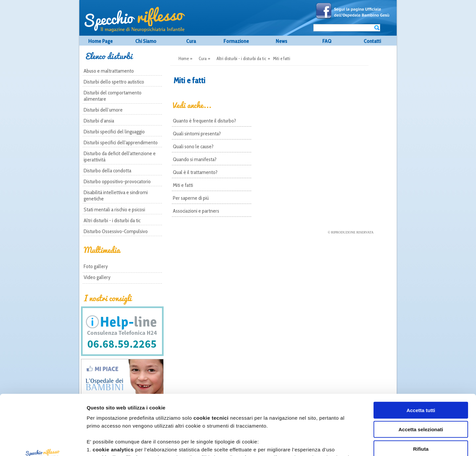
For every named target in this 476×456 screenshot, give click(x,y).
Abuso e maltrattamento (109, 71)
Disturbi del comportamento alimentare (113, 96)
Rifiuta (421, 393)
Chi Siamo (146, 41)
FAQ (327, 41)
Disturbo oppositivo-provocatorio (117, 181)
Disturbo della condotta (107, 171)
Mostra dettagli (365, 443)
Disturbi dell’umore (103, 110)
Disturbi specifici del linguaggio (114, 132)
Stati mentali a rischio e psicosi (114, 210)
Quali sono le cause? (193, 146)
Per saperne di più (191, 198)
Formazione (236, 41)
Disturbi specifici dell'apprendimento (121, 142)
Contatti (372, 41)
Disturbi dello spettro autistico (114, 82)
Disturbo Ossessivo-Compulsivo (116, 231)
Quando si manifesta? (195, 159)
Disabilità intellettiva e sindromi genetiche (116, 195)
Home (184, 58)
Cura (191, 41)
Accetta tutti (421, 354)
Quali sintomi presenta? (197, 134)
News (281, 41)
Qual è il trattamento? (195, 172)
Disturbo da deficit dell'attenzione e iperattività (120, 157)
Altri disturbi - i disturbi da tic (112, 220)
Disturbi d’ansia (99, 121)
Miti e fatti (183, 185)
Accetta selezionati (421, 373)
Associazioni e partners (196, 211)
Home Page (100, 41)
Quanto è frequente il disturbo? (204, 121)
